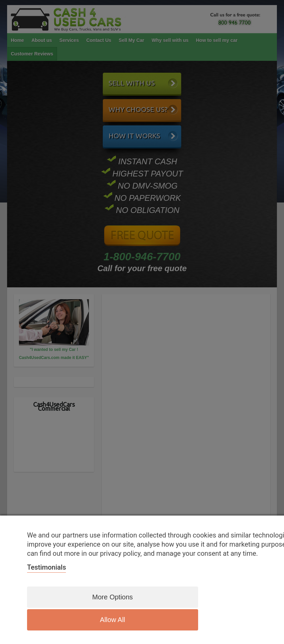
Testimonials (46, 592)
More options (96, 620)
